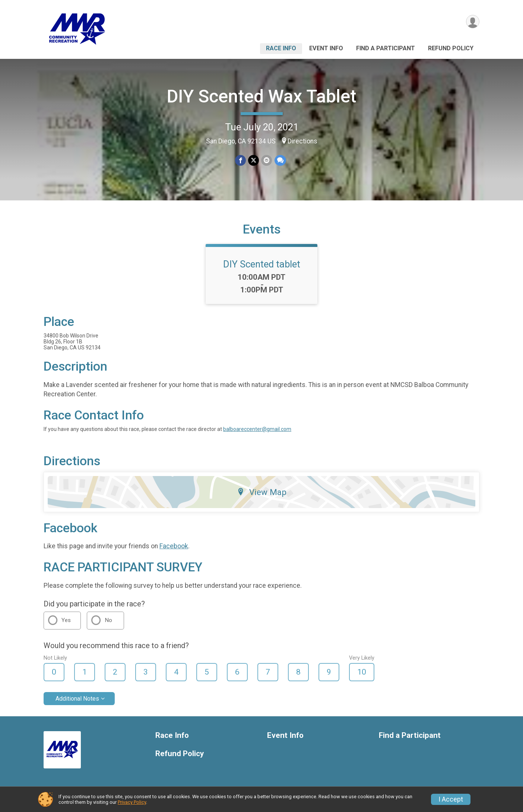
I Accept (451, 799)
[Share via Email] (267, 160)
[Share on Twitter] (253, 160)
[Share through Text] (280, 160)
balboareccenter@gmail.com (257, 429)
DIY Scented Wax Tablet (261, 96)
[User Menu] (473, 22)
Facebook (174, 546)
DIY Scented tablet (262, 264)
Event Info (326, 48)
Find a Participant (386, 48)
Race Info (281, 48)
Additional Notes (77, 699)
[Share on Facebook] (240, 160)
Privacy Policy (132, 802)
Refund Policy (451, 48)
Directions (302, 141)
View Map (262, 492)
